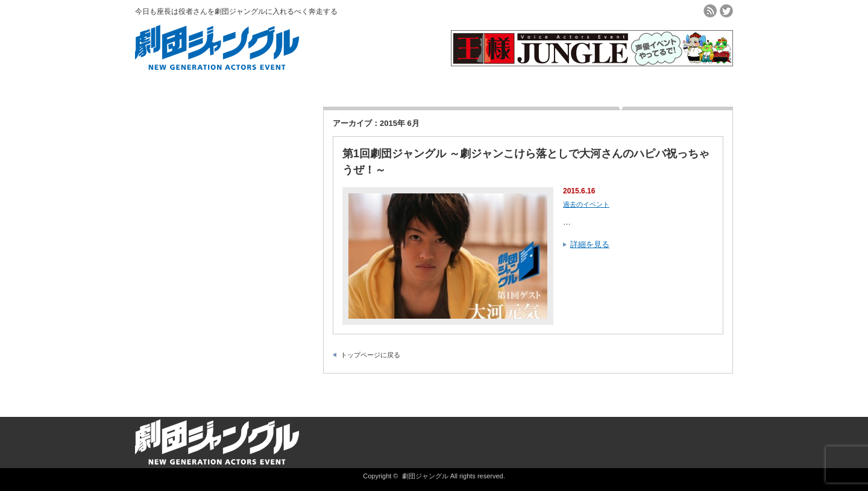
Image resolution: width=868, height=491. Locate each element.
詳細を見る (590, 244)
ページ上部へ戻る (857, 391)
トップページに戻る (370, 355)
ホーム (173, 86)
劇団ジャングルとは (247, 86)
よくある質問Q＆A (546, 86)
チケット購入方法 (322, 86)
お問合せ (696, 86)
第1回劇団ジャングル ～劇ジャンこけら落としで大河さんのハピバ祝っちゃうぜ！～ (526, 162)
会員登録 (397, 86)
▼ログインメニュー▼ (621, 89)
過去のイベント (472, 86)
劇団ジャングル (425, 476)
